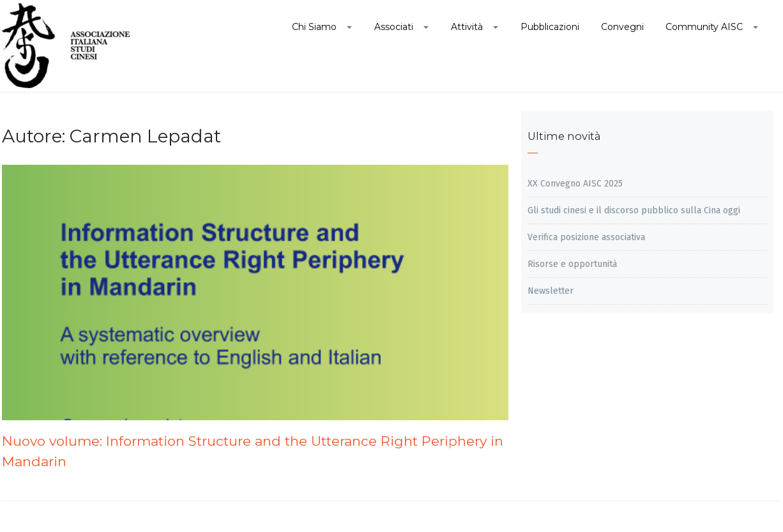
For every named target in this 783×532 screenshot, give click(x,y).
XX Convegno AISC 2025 (575, 184)
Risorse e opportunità (572, 264)
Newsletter (551, 291)
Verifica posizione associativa (586, 237)
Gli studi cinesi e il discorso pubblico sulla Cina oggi (634, 210)
